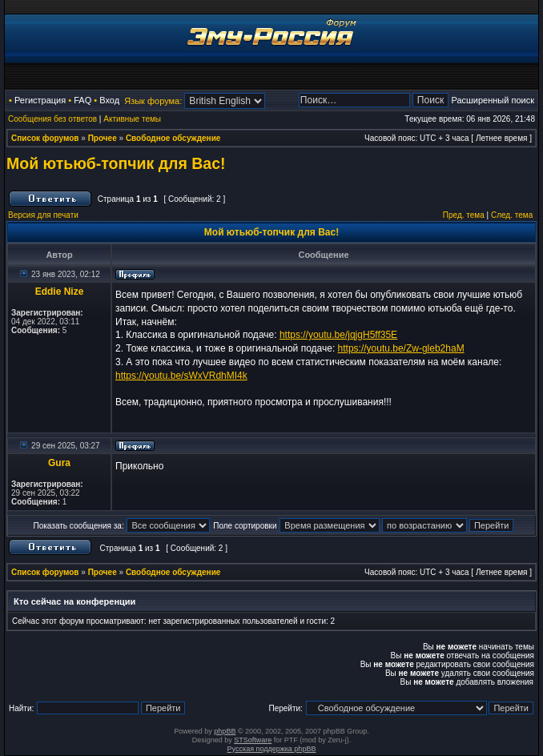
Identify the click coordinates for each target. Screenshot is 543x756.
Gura (59, 463)
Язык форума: (153, 101)
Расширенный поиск (493, 100)
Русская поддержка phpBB (272, 749)
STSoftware (253, 740)
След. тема (512, 215)
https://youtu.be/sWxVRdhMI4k (181, 376)
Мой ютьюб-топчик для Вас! (116, 163)
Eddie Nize (60, 292)
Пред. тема (464, 215)
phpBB (225, 731)
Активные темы (132, 119)
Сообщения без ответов (52, 119)
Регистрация (40, 100)
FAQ (82, 100)
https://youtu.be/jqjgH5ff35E (338, 335)
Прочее (103, 138)
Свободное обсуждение (173, 138)
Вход (109, 100)
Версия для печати (43, 215)
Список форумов (45, 138)
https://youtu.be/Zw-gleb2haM (401, 348)
